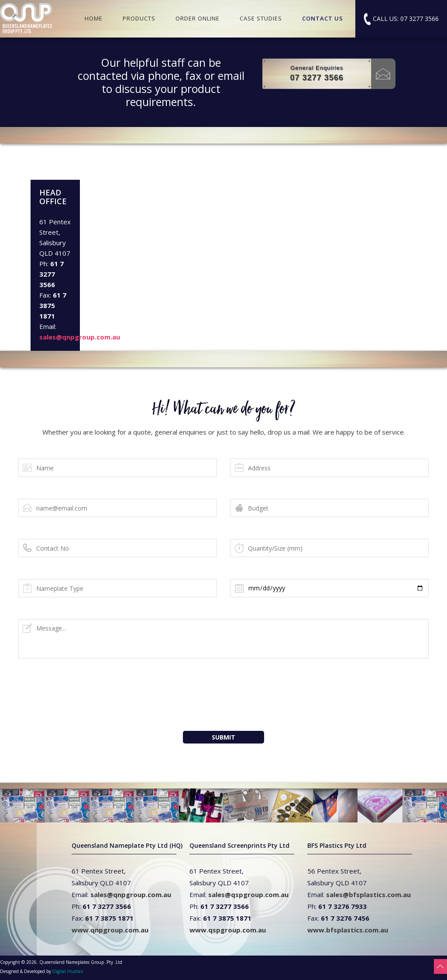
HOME (94, 18)
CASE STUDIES (261, 18)
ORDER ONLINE (198, 18)
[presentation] (226, 704)
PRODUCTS (139, 18)
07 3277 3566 (317, 78)
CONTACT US (323, 18)
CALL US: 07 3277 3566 (401, 19)
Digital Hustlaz (68, 971)
